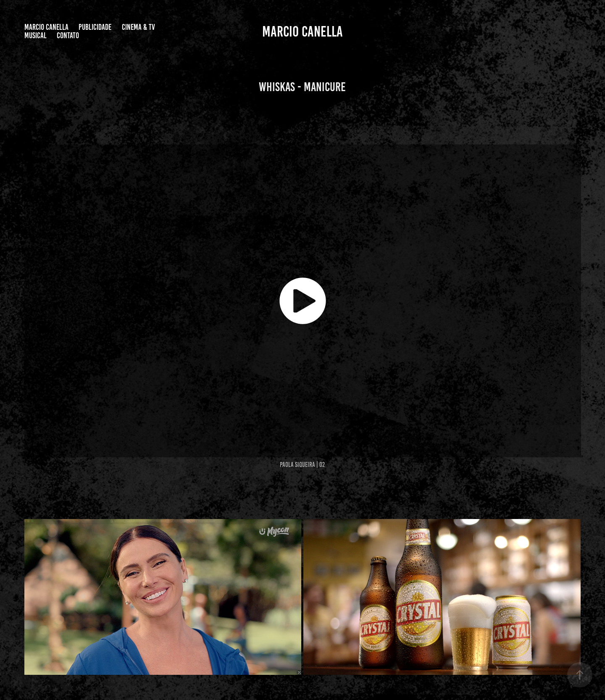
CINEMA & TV (138, 27)
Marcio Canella (46, 27)
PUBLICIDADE (95, 27)
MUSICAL (36, 35)
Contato (68, 35)
